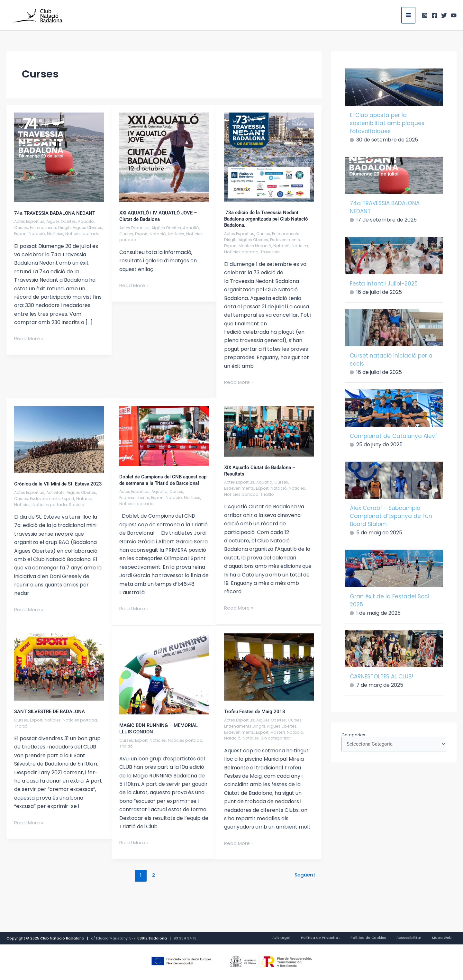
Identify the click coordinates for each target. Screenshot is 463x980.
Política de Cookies (386, 939)
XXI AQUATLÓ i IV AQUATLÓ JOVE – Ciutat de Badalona (161, 216)
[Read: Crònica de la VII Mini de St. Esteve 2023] (59, 439)
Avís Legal (313, 939)
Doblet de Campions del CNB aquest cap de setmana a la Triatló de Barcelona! (161, 483)
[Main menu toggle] (408, 15)
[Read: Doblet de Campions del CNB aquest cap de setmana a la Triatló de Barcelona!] (164, 436)
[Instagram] (425, 15)
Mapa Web (446, 939)
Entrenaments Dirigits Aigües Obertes (264, 237)
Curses (22, 227)
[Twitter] (444, 15)
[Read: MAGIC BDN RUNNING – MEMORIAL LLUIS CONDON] (164, 680)
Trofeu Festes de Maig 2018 (257, 718)
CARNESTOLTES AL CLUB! (381, 676)
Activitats (57, 499)
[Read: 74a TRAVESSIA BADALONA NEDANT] (59, 157)
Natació (57, 234)
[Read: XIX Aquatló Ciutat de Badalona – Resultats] (269, 431)
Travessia (272, 252)
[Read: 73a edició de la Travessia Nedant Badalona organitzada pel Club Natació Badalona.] (269, 157)
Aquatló (91, 221)
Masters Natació (256, 246)
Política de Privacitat (345, 939)
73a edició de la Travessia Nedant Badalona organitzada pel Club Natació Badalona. (264, 219)
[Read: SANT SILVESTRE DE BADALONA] (59, 673)
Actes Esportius (30, 221)
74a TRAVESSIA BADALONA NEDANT (57, 213)
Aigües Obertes (64, 221)
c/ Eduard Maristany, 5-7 (114, 939)
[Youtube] (454, 15)
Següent (307, 881)
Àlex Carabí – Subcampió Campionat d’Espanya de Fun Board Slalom (391, 516)
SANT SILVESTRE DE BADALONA (52, 718)
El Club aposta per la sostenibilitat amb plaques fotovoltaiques (387, 123)
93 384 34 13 (186, 939)
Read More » (30, 344)
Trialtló (268, 494)
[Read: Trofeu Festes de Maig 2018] (269, 673)
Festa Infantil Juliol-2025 (384, 284)
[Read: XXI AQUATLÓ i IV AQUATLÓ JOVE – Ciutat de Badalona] (164, 157)
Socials (78, 511)
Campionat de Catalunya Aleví (393, 436)
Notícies (75, 234)
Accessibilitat (420, 939)
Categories (353, 735)
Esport (40, 234)
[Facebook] (434, 15)
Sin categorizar (277, 744)
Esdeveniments (290, 240)
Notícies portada (242, 252)
